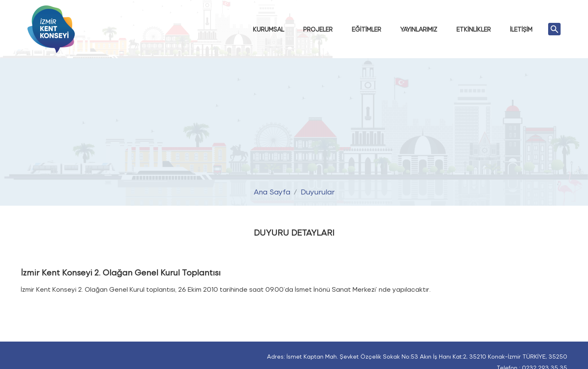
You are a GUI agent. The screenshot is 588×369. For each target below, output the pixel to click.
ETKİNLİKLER (474, 29)
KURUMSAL (268, 29)
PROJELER (318, 29)
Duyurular (318, 191)
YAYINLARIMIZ (419, 29)
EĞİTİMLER (366, 29)
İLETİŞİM (521, 29)
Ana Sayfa (272, 191)
